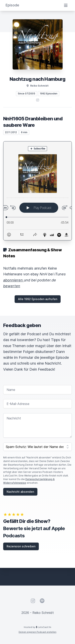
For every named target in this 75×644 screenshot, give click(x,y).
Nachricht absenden (20, 492)
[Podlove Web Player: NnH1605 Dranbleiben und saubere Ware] (37, 191)
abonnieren (13, 280)
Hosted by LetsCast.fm (37, 627)
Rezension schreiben (21, 546)
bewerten (12, 286)
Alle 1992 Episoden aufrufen (38, 299)
